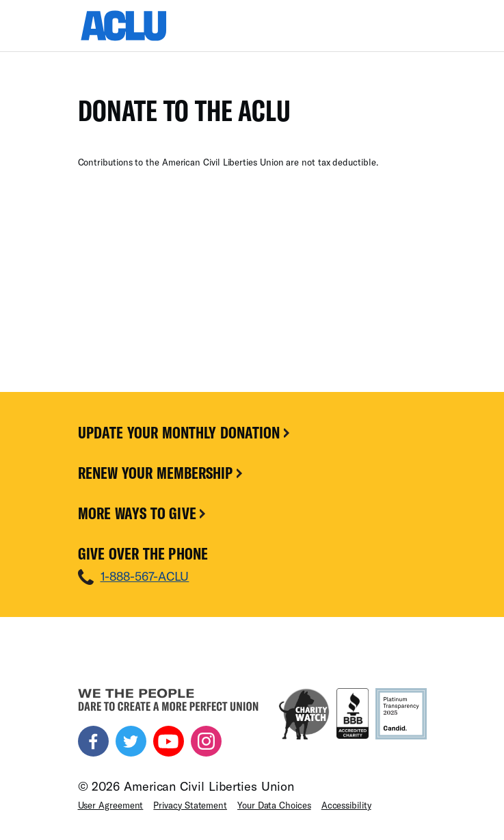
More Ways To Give (143, 513)
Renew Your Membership (162, 473)
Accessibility (346, 805)
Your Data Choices (274, 805)
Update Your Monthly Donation (185, 432)
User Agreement (111, 805)
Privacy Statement (190, 805)
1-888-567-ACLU (145, 576)
